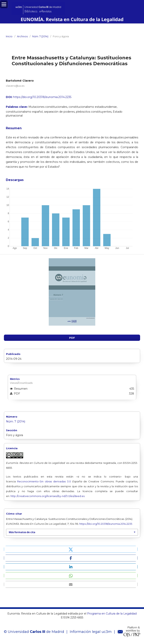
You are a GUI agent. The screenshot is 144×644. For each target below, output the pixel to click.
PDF (72, 338)
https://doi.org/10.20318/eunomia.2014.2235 (42, 97)
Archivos (22, 36)
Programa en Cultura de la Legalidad (111, 614)
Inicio (9, 36)
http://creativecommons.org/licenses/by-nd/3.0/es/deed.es (48, 496)
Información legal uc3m (91, 632)
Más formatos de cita (22, 532)
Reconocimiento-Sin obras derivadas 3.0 (44, 481)
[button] (71, 549)
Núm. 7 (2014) (40, 36)
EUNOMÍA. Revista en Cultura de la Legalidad (72, 19)
